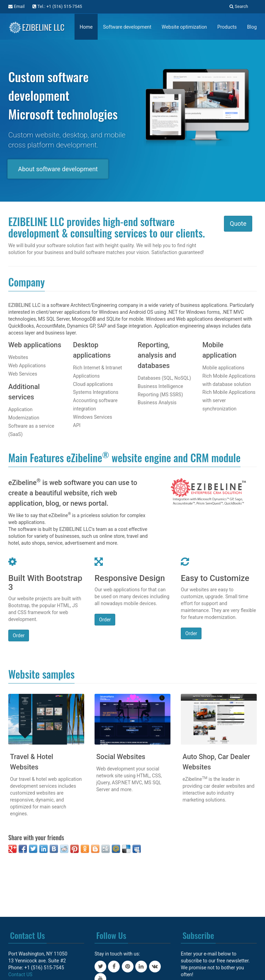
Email (16, 6)
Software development (127, 27)
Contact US (20, 974)
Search (239, 6)
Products (227, 27)
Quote (238, 224)
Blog (252, 27)
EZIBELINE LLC (36, 26)
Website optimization (184, 27)
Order (19, 635)
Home (86, 27)
